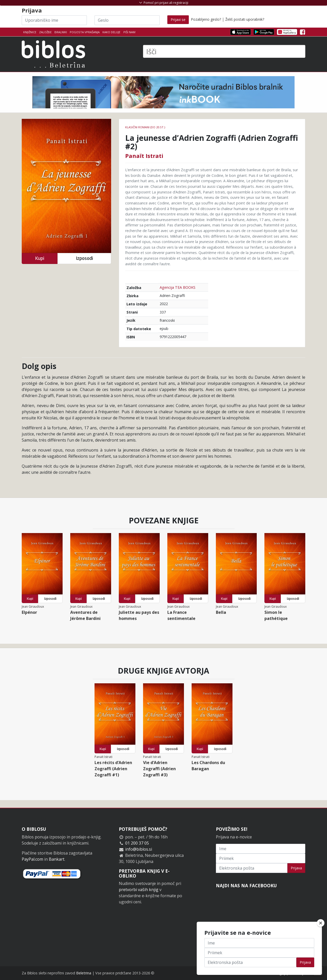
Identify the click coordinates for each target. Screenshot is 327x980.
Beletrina (84, 973)
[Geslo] (127, 20)
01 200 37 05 (137, 843)
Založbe (45, 32)
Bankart (57, 859)
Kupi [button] (40, 258)
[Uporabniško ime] (54, 20)
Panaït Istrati (144, 156)
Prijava (296, 868)
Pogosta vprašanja (85, 32)
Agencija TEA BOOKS (178, 287)
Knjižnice (30, 32)
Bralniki (61, 32)
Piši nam (129, 32)
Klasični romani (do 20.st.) (145, 127)
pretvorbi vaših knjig (139, 890)
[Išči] (224, 51)
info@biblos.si (139, 849)
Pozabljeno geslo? (206, 19)
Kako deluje (111, 32)
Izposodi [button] (84, 258)
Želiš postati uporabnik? (245, 19)
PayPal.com (32, 859)
